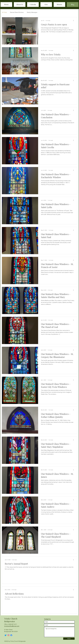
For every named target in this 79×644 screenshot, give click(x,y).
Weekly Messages (32, 12)
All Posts (4, 12)
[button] (59, 5)
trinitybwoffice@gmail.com (12, 626)
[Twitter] (6, 635)
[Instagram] (8, 635)
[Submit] (69, 639)
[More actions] (74, 21)
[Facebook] (11, 635)
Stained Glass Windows (17, 12)
